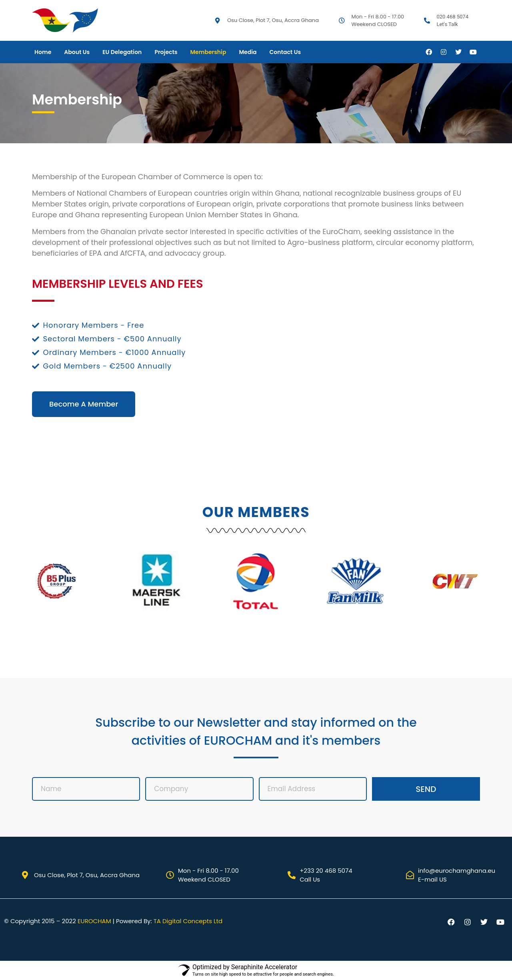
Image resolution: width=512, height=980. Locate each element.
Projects (166, 52)
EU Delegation (122, 52)
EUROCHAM (94, 921)
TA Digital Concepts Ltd (188, 921)
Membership (208, 52)
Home (43, 52)
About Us (77, 52)
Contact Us (285, 52)
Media (248, 52)
